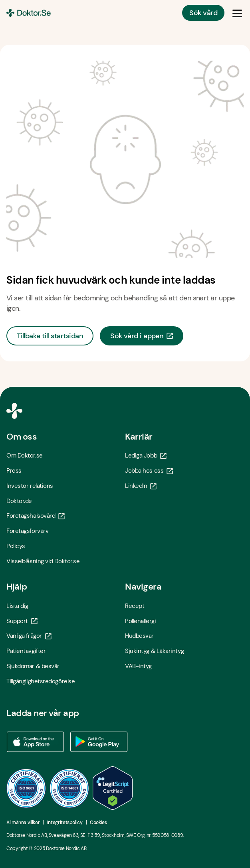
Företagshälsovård (36, 516)
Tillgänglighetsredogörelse (41, 681)
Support (22, 621)
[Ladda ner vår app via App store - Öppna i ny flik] (35, 742)
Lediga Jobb (146, 456)
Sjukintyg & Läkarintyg (154, 651)
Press (14, 471)
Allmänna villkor (23, 823)
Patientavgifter (26, 651)
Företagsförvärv (27, 531)
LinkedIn (141, 486)
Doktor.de (19, 501)
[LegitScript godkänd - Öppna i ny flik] (113, 788)
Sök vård (203, 13)
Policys (16, 546)
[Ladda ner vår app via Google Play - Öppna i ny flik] (99, 742)
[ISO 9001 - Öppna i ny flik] (26, 788)
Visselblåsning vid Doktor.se (43, 561)
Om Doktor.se (25, 456)
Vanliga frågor (29, 636)
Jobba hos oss (149, 471)
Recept (135, 606)
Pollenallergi (140, 621)
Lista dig (17, 606)
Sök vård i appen (142, 336)
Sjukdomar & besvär (33, 666)
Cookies (98, 823)
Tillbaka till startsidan (50, 336)
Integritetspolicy (65, 823)
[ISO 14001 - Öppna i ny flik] (69, 788)
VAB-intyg (138, 666)
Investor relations (30, 486)
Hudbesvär (139, 636)
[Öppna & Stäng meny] (237, 13)
